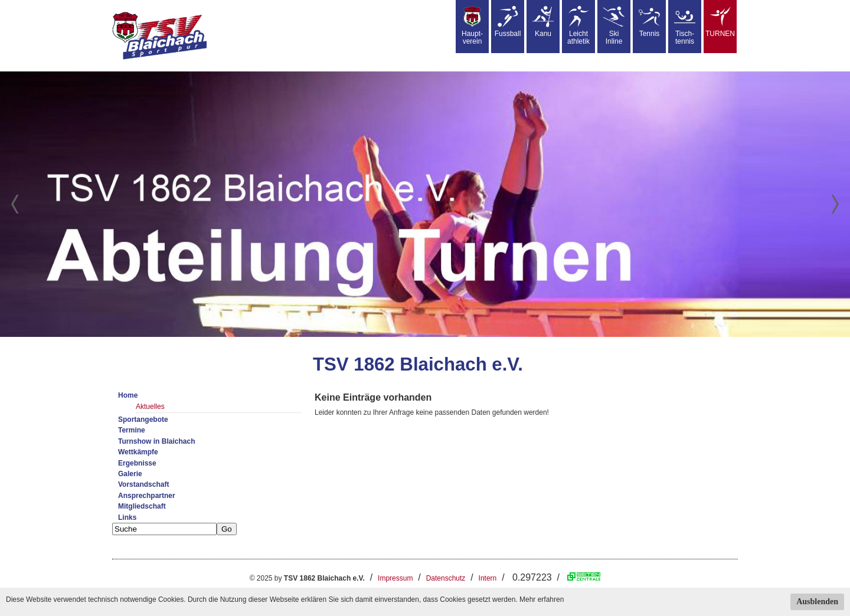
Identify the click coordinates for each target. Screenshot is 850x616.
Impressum (395, 578)
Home (128, 395)
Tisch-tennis (685, 26)
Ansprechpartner (147, 496)
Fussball (508, 22)
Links (127, 517)
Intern (488, 578)
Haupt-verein (472, 26)
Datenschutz (446, 578)
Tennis (649, 22)
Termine (132, 430)
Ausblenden (817, 602)
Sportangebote (143, 420)
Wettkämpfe (138, 452)
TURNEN (720, 22)
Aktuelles (150, 407)
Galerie (130, 474)
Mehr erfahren (542, 599)
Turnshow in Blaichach (156, 441)
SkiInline (614, 26)
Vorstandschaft (143, 484)
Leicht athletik (578, 26)
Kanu (543, 22)
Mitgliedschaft (142, 506)
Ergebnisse (137, 463)
